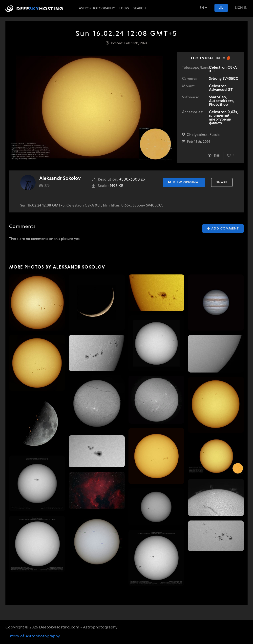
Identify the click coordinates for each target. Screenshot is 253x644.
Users (124, 8)
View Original (184, 182)
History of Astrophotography (33, 636)
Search (140, 8)
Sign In (241, 8)
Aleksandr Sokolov (60, 178)
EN (203, 8)
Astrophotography (97, 8)
